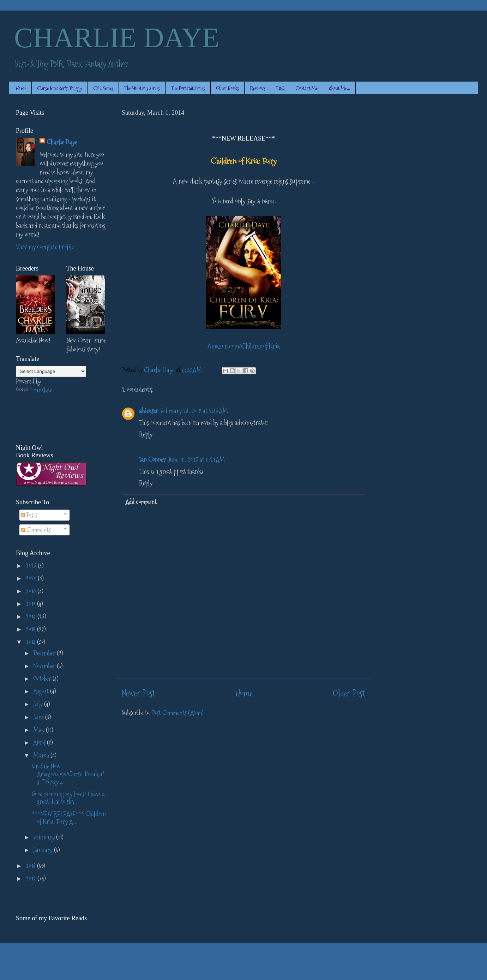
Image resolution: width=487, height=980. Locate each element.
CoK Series (103, 88)
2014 (31, 642)
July (39, 704)
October (43, 679)
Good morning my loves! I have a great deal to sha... (68, 798)
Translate (34, 390)
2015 (31, 629)
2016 (32, 616)
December (45, 653)
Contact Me (306, 88)
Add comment (141, 502)
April (40, 743)
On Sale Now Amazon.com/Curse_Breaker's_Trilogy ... (68, 774)
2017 (31, 604)
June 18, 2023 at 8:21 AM (196, 460)
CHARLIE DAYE (117, 38)
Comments (36, 530)
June (39, 717)
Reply (146, 434)
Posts (29, 515)
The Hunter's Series (142, 88)
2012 (32, 878)
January (44, 850)
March (42, 755)
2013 (31, 866)
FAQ (280, 88)
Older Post (349, 693)
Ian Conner (152, 460)
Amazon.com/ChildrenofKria (244, 346)
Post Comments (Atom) (178, 713)
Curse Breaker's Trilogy (60, 88)
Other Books (227, 88)
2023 (32, 566)
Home (21, 88)
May (40, 730)
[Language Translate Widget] (51, 371)
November (45, 666)
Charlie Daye (62, 142)
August (42, 691)
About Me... (339, 88)
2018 (32, 591)
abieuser (149, 411)
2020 (32, 578)
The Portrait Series (188, 88)
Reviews (258, 88)
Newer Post (139, 693)
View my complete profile (45, 247)
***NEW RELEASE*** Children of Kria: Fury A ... (69, 818)
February (45, 837)
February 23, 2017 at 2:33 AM (194, 411)
